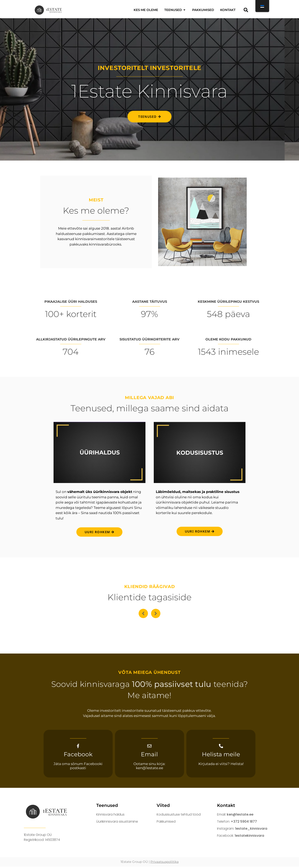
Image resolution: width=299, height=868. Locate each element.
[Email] (149, 747)
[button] (246, 10)
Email (149, 756)
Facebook (78, 756)
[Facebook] (78, 747)
